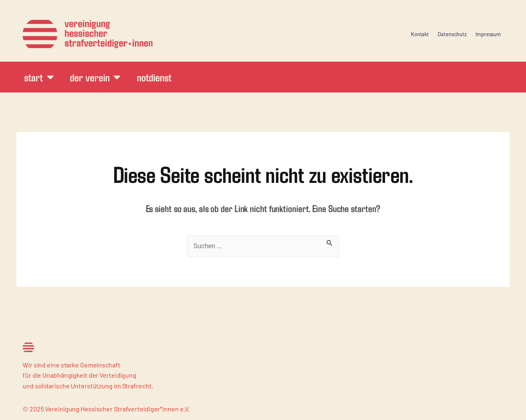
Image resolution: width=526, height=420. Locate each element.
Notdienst (154, 77)
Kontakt (420, 34)
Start (39, 77)
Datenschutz (452, 34)
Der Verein (95, 77)
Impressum (488, 34)
